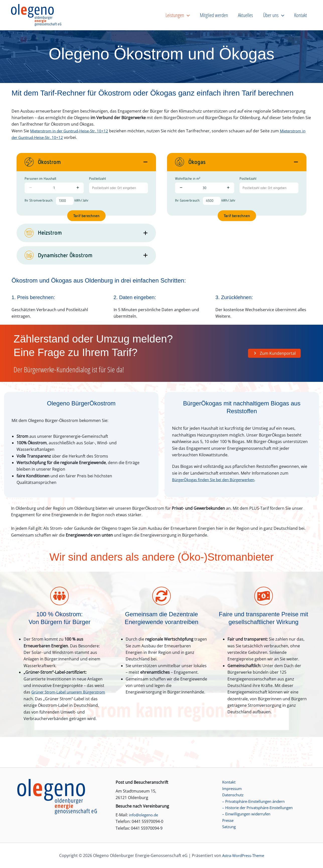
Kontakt (227, 782)
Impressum (231, 789)
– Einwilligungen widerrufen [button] (246, 815)
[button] (211, 15)
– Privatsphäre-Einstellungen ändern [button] (254, 802)
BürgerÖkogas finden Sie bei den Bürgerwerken (217, 480)
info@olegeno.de (145, 814)
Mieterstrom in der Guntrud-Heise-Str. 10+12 (73, 131)
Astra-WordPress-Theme (243, 855)
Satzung (228, 828)
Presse (226, 822)
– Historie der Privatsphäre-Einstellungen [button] (259, 808)
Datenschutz (232, 795)
